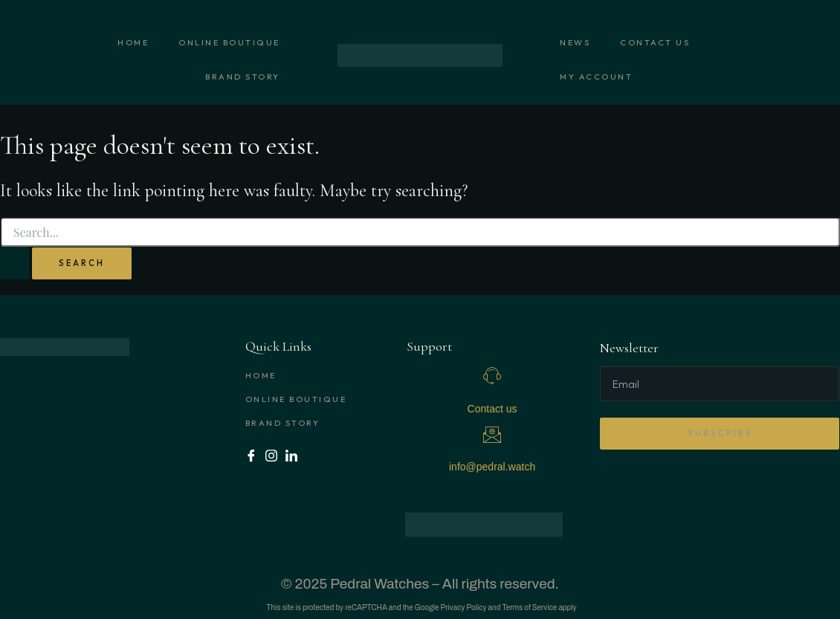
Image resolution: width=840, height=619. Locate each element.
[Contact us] (492, 376)
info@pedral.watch (492, 467)
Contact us (655, 42)
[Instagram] (272, 455)
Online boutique (229, 42)
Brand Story (243, 77)
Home (133, 42)
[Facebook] (252, 455)
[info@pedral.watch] (492, 435)
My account (596, 77)
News (575, 42)
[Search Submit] (15, 263)
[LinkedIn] (292, 455)
